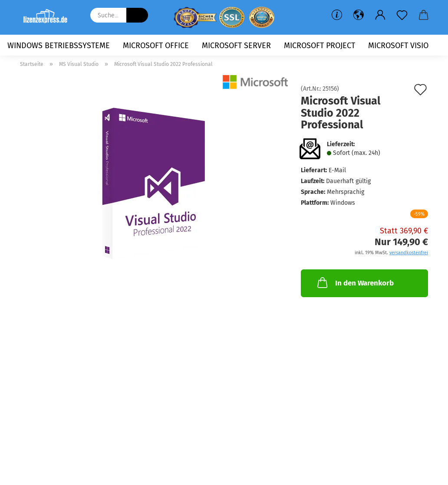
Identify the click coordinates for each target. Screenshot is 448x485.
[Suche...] (137, 15)
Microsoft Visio (398, 46)
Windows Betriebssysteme (59, 46)
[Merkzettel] (402, 15)
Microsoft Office (156, 46)
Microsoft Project (320, 46)
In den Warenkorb (355, 282)
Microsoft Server (236, 46)
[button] (359, 15)
